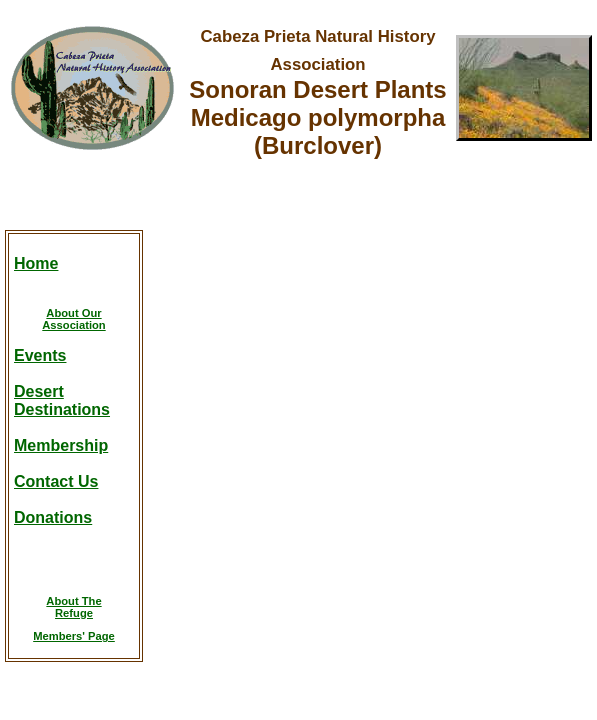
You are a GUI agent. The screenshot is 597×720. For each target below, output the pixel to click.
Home (36, 263)
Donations (53, 517)
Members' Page (74, 636)
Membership (61, 445)
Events (40, 355)
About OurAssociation (73, 319)
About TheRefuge (73, 607)
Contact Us (56, 481)
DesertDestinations (62, 400)
